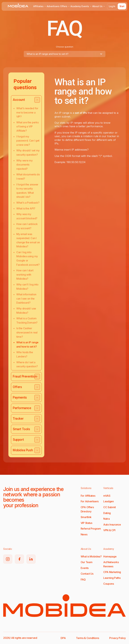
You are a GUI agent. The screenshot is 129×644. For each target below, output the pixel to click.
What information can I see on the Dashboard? (26, 298)
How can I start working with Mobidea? (25, 275)
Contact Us (87, 574)
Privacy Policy (118, 638)
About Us (99, 6)
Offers (65, 6)
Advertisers (53, 6)
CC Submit (110, 507)
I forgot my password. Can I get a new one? (28, 141)
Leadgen (109, 501)
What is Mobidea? (91, 556)
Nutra (106, 519)
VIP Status (86, 523)
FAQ (83, 579)
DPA (63, 638)
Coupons (109, 584)
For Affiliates (88, 496)
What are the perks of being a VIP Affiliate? (27, 127)
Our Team (86, 562)
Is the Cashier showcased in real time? (27, 332)
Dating (107, 513)
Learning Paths (112, 578)
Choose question (65, 47)
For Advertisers (90, 501)
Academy (76, 6)
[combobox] (65, 54)
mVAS (107, 496)
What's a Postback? (28, 203)
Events (87, 6)
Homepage (110, 556)
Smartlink (86, 517)
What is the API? (26, 208)
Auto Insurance (112, 525)
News (84, 534)
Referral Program (91, 529)
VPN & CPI (109, 530)
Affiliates (40, 6)
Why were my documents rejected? (24, 165)
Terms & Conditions (87, 638)
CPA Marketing (112, 572)
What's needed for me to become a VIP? (27, 112)
